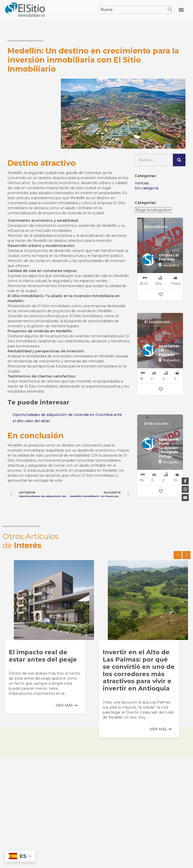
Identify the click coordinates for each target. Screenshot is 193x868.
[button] (181, 10)
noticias (142, 183)
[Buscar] (179, 160)
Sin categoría (147, 188)
